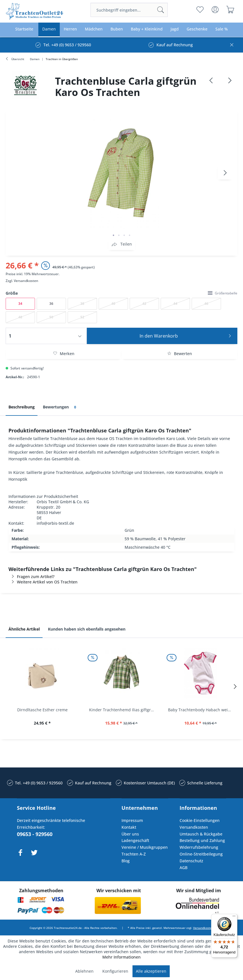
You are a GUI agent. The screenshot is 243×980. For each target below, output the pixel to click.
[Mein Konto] (215, 10)
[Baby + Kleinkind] (147, 29)
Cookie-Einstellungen (200, 820)
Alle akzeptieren (151, 971)
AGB (184, 868)
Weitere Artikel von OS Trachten (43, 582)
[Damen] (49, 29)
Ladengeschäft (135, 840)
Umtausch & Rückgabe (201, 834)
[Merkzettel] (200, 10)
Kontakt (129, 827)
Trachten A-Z (134, 854)
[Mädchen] (94, 29)
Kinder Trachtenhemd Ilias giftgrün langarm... (123, 710)
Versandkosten (26, 281)
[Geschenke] (197, 29)
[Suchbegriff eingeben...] (129, 10)
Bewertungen (60, 407)
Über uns (130, 834)
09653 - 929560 (35, 834)
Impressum (132, 820)
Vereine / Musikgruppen (145, 847)
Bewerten (180, 354)
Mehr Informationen (121, 957)
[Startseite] (24, 29)
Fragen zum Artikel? (31, 577)
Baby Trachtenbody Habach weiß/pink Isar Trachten (202, 710)
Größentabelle (223, 293)
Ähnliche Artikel (24, 629)
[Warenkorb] (230, 10)
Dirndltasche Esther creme (42, 710)
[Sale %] (222, 29)
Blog (126, 861)
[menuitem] (129, 10)
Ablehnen (84, 971)
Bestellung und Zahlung (202, 840)
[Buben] (117, 29)
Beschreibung (22, 407)
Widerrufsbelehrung (199, 847)
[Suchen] (161, 10)
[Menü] (234, 917)
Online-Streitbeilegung (201, 854)
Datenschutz (191, 861)
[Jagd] (175, 29)
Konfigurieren (115, 971)
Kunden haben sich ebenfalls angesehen (87, 629)
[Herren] (70, 29)
